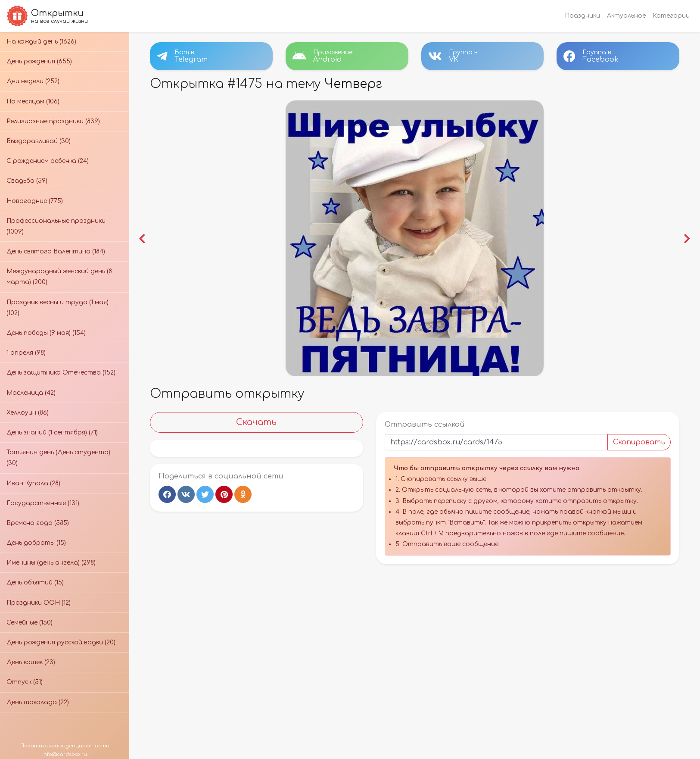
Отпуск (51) (25, 682)
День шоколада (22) (38, 702)
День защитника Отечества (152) (61, 373)
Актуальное (626, 16)
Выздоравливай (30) (39, 141)
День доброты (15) (36, 543)
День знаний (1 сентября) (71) (52, 433)
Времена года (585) (38, 523)
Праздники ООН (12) (39, 603)
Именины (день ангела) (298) (51, 563)
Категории (671, 16)
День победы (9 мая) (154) (46, 333)
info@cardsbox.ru (65, 754)
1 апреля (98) (26, 353)
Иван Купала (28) (33, 483)
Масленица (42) (31, 393)
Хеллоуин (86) (28, 413)
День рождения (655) (39, 61)
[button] (142, 239)
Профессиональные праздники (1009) (56, 226)
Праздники (582, 16)
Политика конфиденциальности (65, 746)
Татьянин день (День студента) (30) (58, 458)
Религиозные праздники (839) (53, 121)
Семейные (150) (30, 623)
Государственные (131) (43, 503)
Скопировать (639, 442)
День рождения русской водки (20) (61, 642)
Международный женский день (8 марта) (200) (59, 277)
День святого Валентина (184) (56, 251)
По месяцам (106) (33, 102)
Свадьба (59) (27, 181)
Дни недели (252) (33, 81)
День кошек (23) (31, 662)
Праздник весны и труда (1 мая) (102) (58, 308)
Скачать (256, 422)
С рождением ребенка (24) (48, 161)
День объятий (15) (35, 583)
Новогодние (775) (35, 201)
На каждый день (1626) (41, 42)
